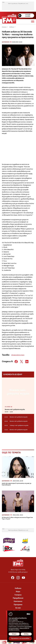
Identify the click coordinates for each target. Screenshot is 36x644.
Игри (18, 592)
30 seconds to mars (18, 355)
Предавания (18, 598)
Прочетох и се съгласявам (20, 638)
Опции (14, 634)
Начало (4, 27)
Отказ (26, 634)
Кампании (18, 601)
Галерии (18, 595)
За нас (18, 608)
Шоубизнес (6, 42)
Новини (12, 27)
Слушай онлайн (24, 15)
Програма (18, 605)
